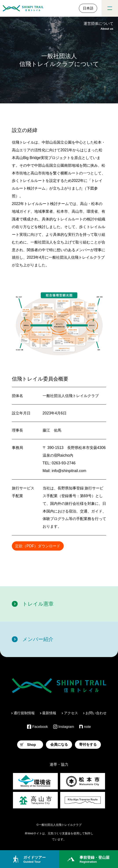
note (85, 727)
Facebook (37, 727)
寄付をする (88, 744)
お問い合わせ (95, 713)
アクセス (70, 713)
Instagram (64, 727)
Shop (28, 745)
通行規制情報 (23, 713)
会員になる (59, 744)
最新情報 (48, 713)
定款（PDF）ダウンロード (38, 546)
